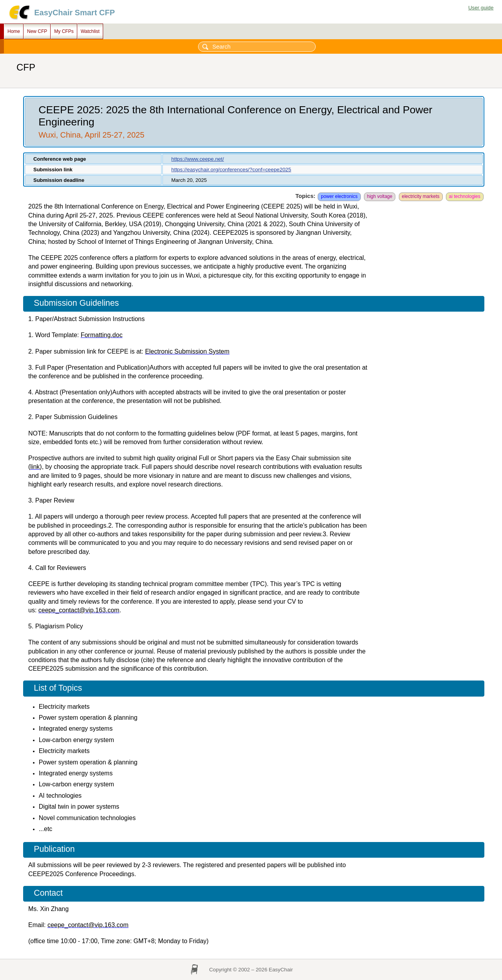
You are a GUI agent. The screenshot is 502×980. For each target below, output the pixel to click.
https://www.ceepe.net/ (198, 159)
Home (14, 31)
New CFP (37, 31)
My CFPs (64, 31)
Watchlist (90, 31)
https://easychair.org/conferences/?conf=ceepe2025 (231, 170)
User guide (481, 8)
